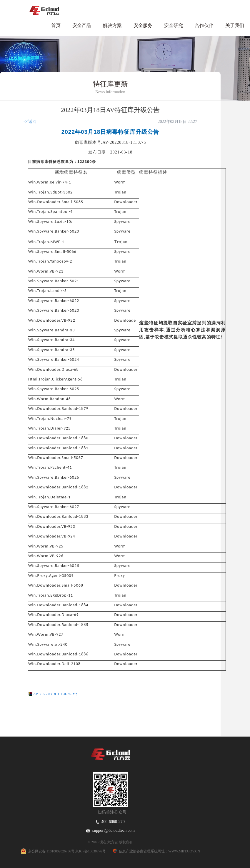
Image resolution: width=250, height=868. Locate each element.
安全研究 (174, 25)
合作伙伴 (204, 25)
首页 (56, 25)
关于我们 (235, 25)
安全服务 (143, 25)
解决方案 (112, 25)
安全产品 (82, 25)
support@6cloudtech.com (110, 831)
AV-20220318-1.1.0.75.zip (55, 694)
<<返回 (30, 122)
